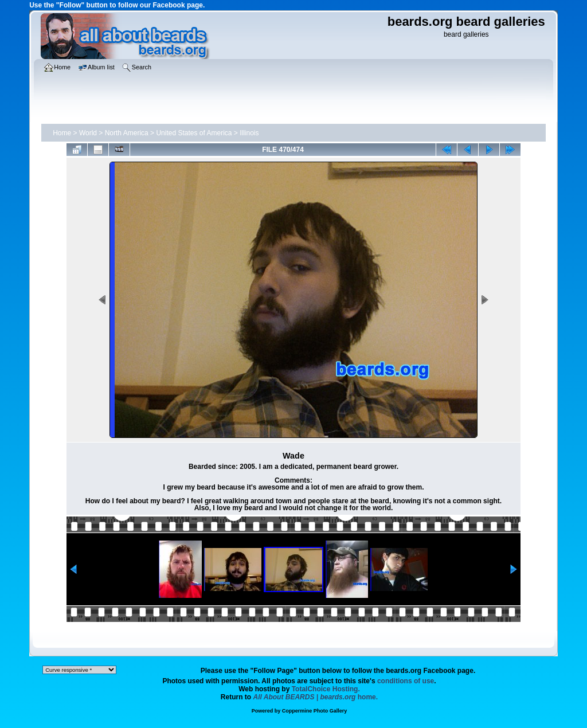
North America (127, 133)
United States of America (194, 133)
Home (62, 133)
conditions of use (406, 681)
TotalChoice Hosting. (326, 689)
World (88, 133)
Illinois (249, 133)
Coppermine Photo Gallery (315, 711)
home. (316, 697)
